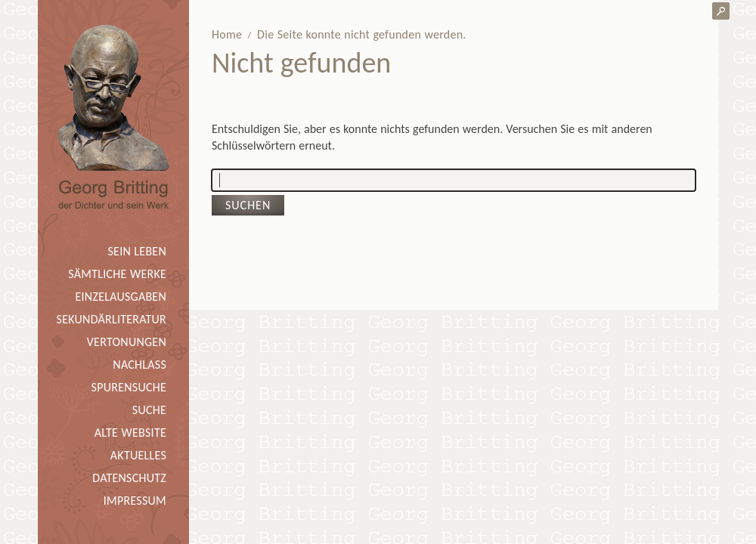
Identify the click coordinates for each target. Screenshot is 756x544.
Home (227, 34)
